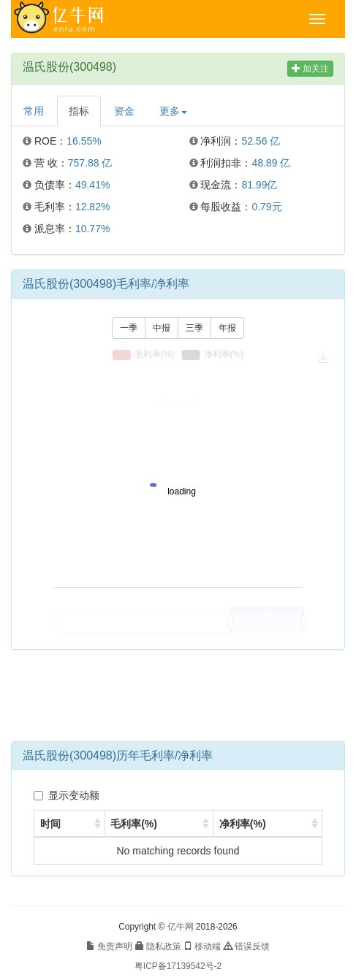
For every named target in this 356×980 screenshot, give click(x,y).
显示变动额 (67, 795)
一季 (129, 328)
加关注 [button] (310, 69)
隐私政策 (158, 946)
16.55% (84, 141)
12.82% (92, 207)
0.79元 (266, 207)
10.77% (92, 229)
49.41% (92, 185)
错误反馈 (247, 946)
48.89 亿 (271, 163)
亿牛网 (181, 927)
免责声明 (109, 946)
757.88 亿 (90, 163)
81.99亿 (259, 185)
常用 (34, 111)
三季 (194, 328)
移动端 (202, 946)
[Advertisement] (178, 701)
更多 (173, 111)
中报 (162, 328)
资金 (124, 111)
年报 (227, 328)
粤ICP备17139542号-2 (178, 966)
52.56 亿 (261, 141)
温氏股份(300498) (69, 67)
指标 (79, 111)
